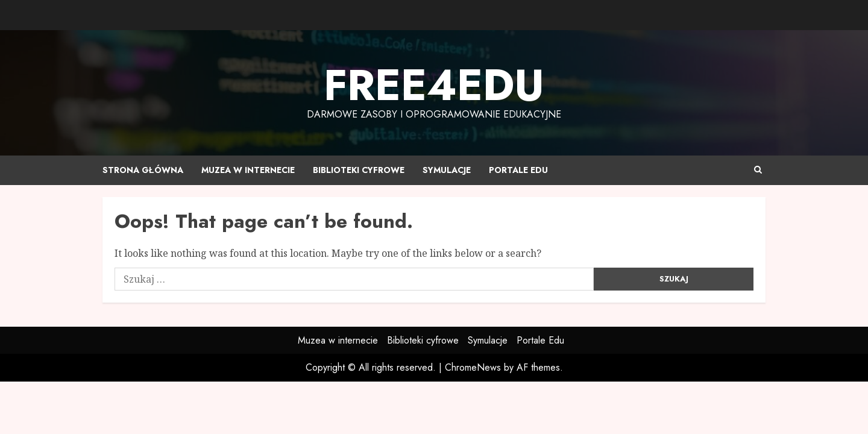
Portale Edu (518, 170)
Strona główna (143, 170)
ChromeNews (473, 367)
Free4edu (434, 85)
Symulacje (447, 170)
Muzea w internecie (248, 170)
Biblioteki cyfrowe (359, 170)
